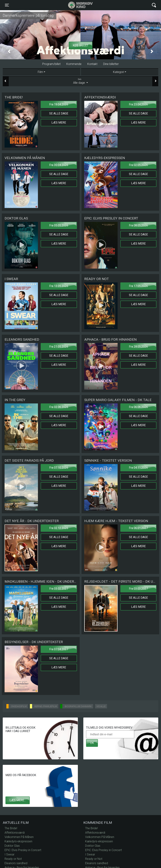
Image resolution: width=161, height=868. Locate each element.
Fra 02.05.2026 (138, 165)
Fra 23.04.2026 (138, 104)
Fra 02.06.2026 (59, 407)
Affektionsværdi (15, 833)
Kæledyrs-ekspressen (18, 841)
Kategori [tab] (119, 72)
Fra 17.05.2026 (138, 286)
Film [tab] (40, 72)
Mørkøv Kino (77, 5)
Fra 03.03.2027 (138, 589)
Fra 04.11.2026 (138, 468)
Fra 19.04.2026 (59, 104)
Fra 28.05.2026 (138, 347)
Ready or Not (13, 859)
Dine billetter (111, 64)
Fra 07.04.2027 (59, 649)
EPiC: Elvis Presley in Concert (23, 850)
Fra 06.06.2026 (138, 407)
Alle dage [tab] (80, 81)
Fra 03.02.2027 (59, 589)
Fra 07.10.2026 (59, 468)
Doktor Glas (12, 846)
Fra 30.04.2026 (59, 165)
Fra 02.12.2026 (59, 528)
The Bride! (11, 828)
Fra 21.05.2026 (59, 347)
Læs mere (59, 123)
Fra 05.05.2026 (59, 225)
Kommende (74, 64)
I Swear (9, 854)
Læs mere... (18, 800)
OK (92, 743)
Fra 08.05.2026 (138, 225)
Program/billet (51, 64)
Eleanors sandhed (16, 863)
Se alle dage (59, 113)
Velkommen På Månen (19, 837)
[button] (9, 51)
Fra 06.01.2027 (138, 528)
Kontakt (92, 64)
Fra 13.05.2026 (59, 286)
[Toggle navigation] (7, 5)
